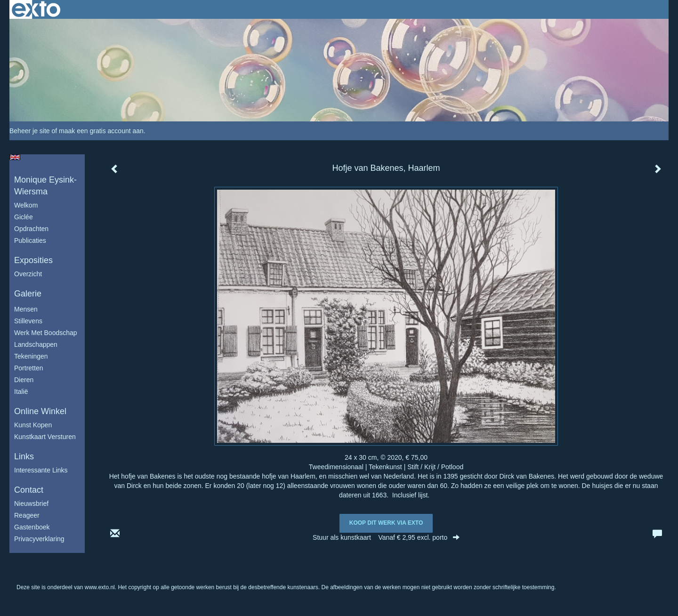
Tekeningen (31, 356)
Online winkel (40, 411)
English (15, 157)
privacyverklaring (39, 539)
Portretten (28, 368)
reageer (27, 515)
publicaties (30, 240)
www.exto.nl (100, 587)
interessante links (41, 470)
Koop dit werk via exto (386, 523)
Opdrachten (31, 229)
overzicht (28, 274)
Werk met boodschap (46, 333)
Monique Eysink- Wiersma (45, 186)
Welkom (26, 205)
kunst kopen (33, 425)
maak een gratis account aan (101, 131)
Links (24, 456)
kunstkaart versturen (45, 437)
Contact (29, 490)
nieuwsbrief (31, 504)
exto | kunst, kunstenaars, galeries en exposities (36, 9)
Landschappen (36, 344)
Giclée (24, 217)
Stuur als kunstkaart (386, 537)
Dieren (24, 380)
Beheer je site (30, 131)
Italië (21, 392)
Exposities (33, 260)
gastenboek (32, 527)
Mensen (26, 309)
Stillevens (28, 321)
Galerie (28, 294)
